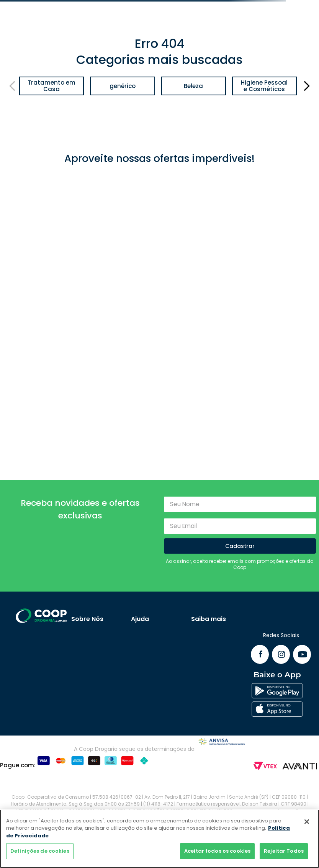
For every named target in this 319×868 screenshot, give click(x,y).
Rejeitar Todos (284, 851)
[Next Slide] (307, 86)
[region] (159, 839)
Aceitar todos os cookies (217, 851)
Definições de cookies (40, 851)
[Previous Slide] (12, 86)
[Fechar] (307, 822)
